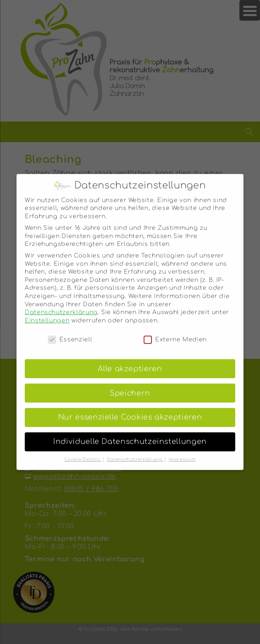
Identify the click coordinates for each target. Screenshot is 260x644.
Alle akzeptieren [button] (130, 363)
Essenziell (70, 333)
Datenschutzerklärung (61, 306)
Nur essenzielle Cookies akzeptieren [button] (130, 411)
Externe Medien (175, 333)
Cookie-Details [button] (83, 454)
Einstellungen (47, 314)
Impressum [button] (182, 454)
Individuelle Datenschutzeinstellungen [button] (130, 436)
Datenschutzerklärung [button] (135, 454)
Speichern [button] (130, 387)
